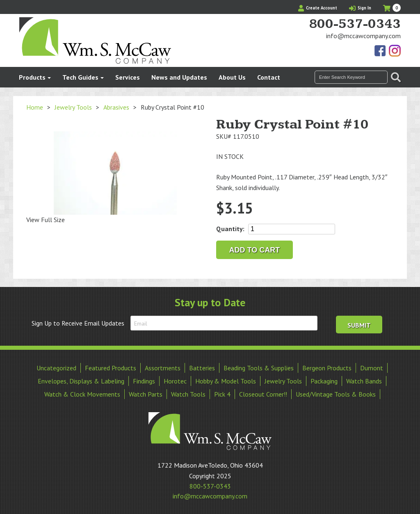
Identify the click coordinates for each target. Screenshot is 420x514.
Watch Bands (364, 381)
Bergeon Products (327, 368)
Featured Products (111, 368)
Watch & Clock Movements (82, 394)
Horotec (175, 381)
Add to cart (255, 250)
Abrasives (116, 107)
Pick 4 (222, 394)
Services (128, 77)
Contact (269, 77)
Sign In (360, 8)
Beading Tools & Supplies (259, 368)
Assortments (163, 368)
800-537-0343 (355, 24)
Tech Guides (80, 77)
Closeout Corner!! (263, 394)
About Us (232, 77)
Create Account (318, 8)
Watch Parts (146, 394)
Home (35, 107)
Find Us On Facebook (381, 51)
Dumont (372, 368)
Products (32, 77)
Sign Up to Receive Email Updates (78, 323)
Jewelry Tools (73, 107)
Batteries (202, 368)
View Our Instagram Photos (395, 51)
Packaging (324, 381)
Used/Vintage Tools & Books (336, 394)
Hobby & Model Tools (226, 381)
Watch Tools (188, 394)
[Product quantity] (292, 229)
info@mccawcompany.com (363, 36)
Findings (144, 381)
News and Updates (179, 77)
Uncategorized (56, 368)
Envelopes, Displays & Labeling (81, 381)
